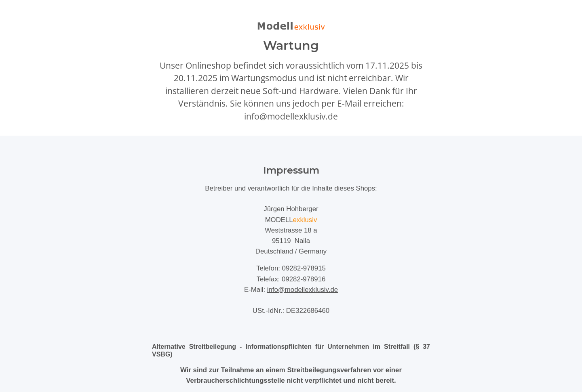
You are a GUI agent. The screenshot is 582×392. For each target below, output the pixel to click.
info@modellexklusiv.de (303, 290)
